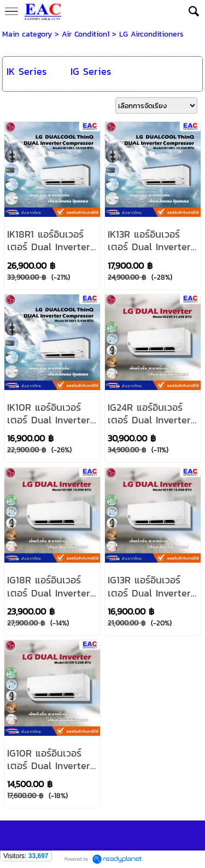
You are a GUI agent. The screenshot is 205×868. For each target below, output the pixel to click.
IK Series (27, 71)
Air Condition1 (86, 34)
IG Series (91, 71)
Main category (27, 34)
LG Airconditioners (151, 34)
